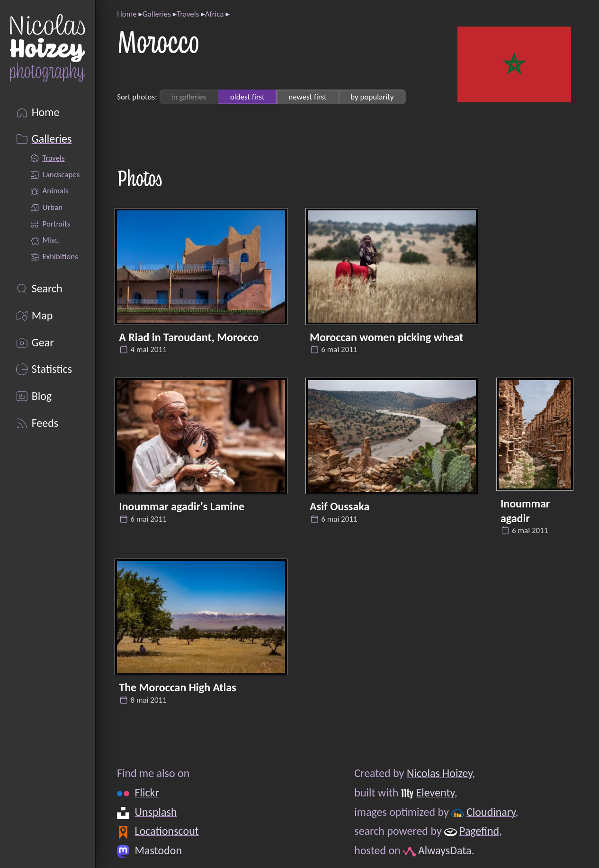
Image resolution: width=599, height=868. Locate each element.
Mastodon (158, 850)
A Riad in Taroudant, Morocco (189, 337)
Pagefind (479, 831)
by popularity (372, 97)
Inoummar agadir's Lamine (182, 506)
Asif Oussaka (340, 506)
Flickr (147, 792)
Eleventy (435, 792)
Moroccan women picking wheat (386, 337)
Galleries (157, 14)
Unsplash (156, 812)
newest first (307, 97)
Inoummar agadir (525, 511)
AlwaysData (445, 850)
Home (127, 14)
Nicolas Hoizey (439, 773)
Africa (215, 14)
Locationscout (167, 831)
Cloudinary (491, 812)
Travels (188, 14)
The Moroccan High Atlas (178, 687)
